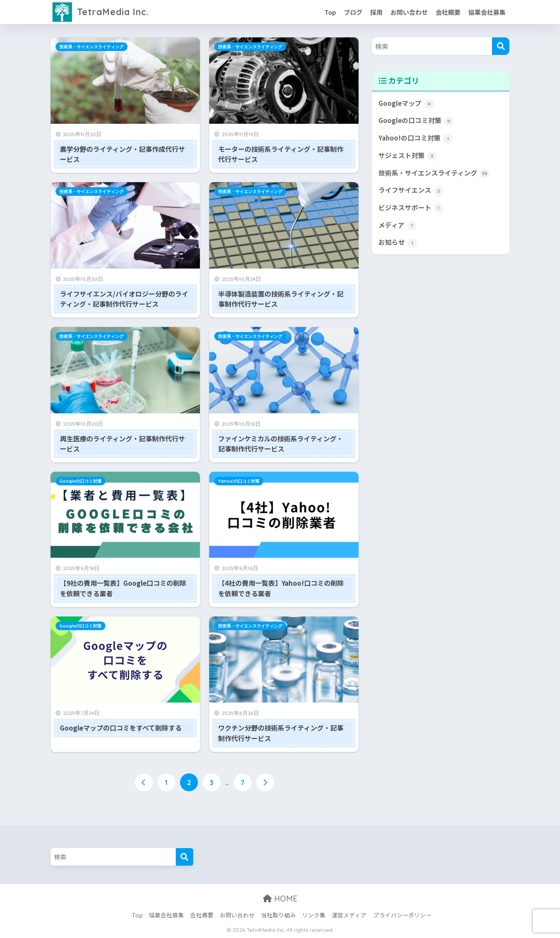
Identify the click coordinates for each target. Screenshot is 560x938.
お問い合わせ (409, 12)
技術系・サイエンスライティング (92, 47)
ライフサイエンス (411, 190)
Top (330, 12)
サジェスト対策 (408, 156)
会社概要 (448, 12)
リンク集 (314, 915)
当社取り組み (278, 915)
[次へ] (265, 782)
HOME (280, 898)
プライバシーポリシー (402, 915)
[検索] (501, 46)
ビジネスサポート (411, 208)
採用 (376, 12)
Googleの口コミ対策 (80, 481)
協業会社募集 (487, 12)
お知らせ (398, 242)
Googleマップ (406, 104)
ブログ (353, 12)
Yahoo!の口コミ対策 (239, 481)
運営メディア (349, 915)
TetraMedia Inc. (101, 12)
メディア (397, 225)
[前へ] (144, 782)
